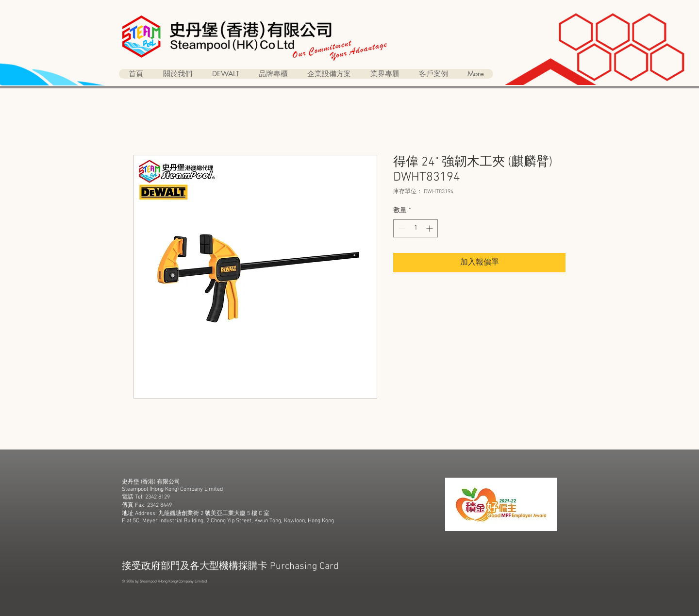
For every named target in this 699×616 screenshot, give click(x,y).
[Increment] (430, 228)
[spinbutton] (416, 228)
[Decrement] (401, 228)
